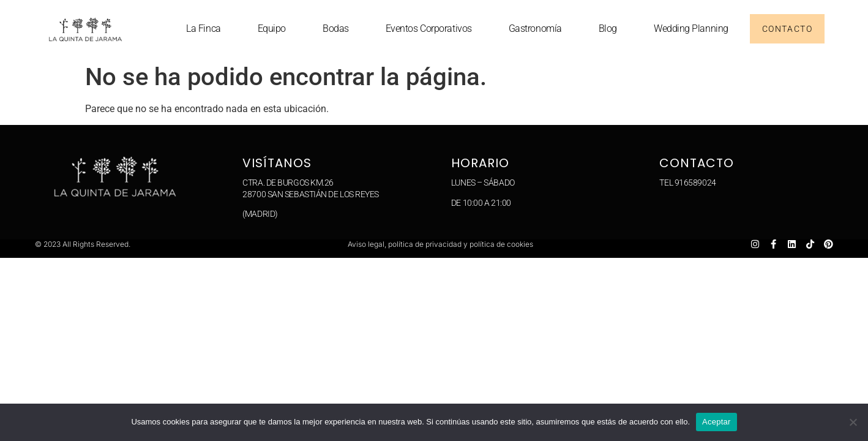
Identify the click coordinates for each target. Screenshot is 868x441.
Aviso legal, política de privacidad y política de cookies (440, 244)
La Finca (203, 28)
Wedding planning (691, 28)
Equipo (272, 28)
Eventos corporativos (429, 28)
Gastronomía (535, 28)
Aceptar (716, 422)
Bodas (336, 28)
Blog (608, 28)
